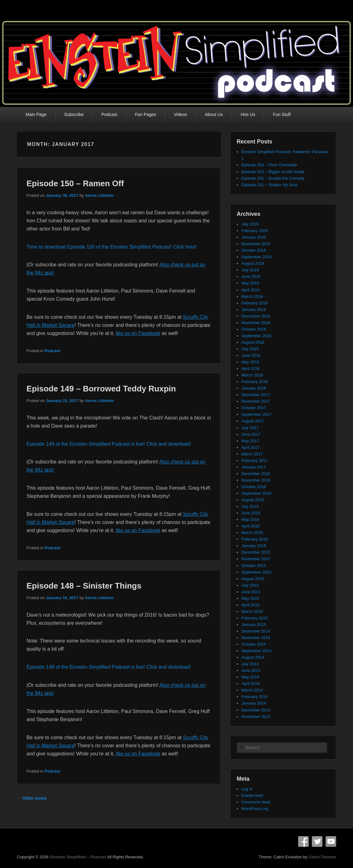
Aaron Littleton (99, 195)
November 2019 (256, 244)
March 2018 (252, 375)
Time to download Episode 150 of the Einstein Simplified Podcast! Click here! (111, 247)
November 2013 (256, 717)
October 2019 (254, 250)
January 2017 (254, 467)
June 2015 (251, 592)
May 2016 (250, 519)
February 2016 (255, 539)
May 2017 (250, 441)
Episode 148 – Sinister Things (84, 586)
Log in (247, 789)
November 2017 (256, 401)
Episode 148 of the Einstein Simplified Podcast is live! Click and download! (109, 667)
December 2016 (256, 474)
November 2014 (256, 638)
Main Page (36, 114)
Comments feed (256, 802)
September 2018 (256, 336)
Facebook (303, 841)
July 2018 (250, 349)
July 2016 (250, 506)
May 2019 (250, 283)
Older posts (32, 798)
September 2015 (256, 572)
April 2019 (251, 290)
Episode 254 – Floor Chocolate (269, 165)
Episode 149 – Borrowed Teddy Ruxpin (101, 389)
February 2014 (255, 697)
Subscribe (74, 114)
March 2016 (252, 533)
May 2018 (250, 362)
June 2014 (251, 670)
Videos (181, 114)
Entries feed (252, 795)
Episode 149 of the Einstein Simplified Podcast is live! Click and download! (109, 444)
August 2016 (253, 500)
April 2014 (251, 684)
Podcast (109, 114)
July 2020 (250, 224)
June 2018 (251, 355)
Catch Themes (322, 857)
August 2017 (253, 421)
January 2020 (254, 237)
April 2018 (251, 369)
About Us (214, 114)
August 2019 (253, 263)
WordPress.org (255, 809)
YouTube (331, 841)
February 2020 (255, 231)
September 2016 (256, 493)
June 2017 (251, 434)
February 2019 (255, 303)
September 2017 (256, 414)
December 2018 (256, 316)
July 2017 (250, 428)
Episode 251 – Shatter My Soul (269, 185)
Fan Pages (146, 114)
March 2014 (252, 690)
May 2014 (250, 677)
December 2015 (256, 552)
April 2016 (251, 526)
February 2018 (255, 382)
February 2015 (255, 618)
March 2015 (252, 611)
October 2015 (254, 566)
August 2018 (253, 342)
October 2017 (254, 408)
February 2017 (255, 461)
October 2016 (254, 487)
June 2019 (251, 276)
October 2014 (254, 644)
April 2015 (251, 605)
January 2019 (254, 310)
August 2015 (253, 579)
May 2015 (250, 598)
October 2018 (254, 329)
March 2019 (252, 296)
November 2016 (256, 480)
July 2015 (250, 585)
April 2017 (251, 447)
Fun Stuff (282, 114)
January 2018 (254, 388)
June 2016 (251, 513)
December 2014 (256, 631)
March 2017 (252, 454)
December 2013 (256, 710)
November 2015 (256, 559)
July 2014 (250, 664)
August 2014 (253, 657)
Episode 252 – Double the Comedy (273, 178)
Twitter (317, 841)
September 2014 (256, 651)
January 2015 (254, 625)
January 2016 (254, 546)
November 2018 (256, 323)
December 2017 (256, 395)
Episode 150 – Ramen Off (75, 183)
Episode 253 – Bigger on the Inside (273, 172)
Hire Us (248, 114)
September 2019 (256, 257)
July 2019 (250, 270)
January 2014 (254, 703)
